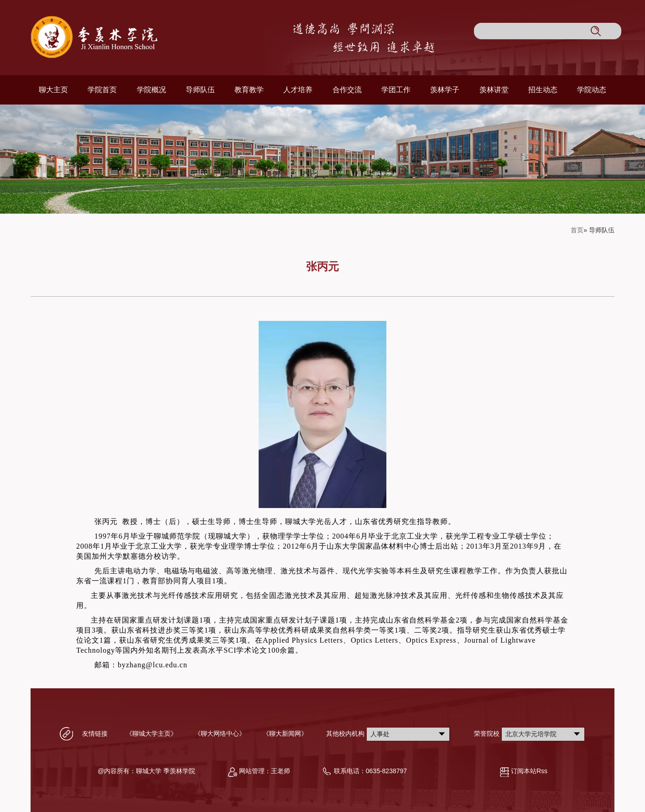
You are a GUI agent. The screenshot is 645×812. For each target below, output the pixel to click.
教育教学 (249, 90)
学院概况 (151, 90)
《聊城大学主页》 (151, 733)
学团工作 (396, 90)
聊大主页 (53, 90)
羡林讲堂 (494, 90)
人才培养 (298, 90)
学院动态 (592, 90)
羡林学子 (445, 90)
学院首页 (102, 90)
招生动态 (543, 90)
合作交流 (347, 90)
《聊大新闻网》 (285, 733)
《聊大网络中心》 (220, 733)
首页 (577, 230)
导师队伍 (200, 90)
